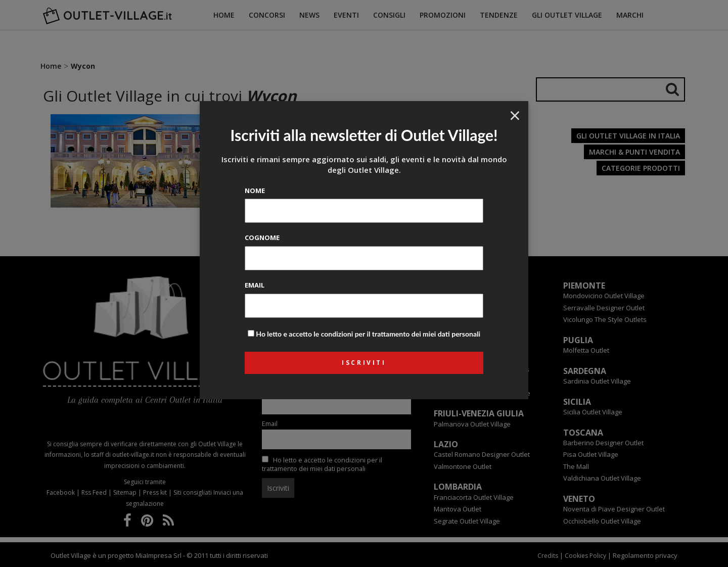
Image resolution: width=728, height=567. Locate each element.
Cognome (262, 238)
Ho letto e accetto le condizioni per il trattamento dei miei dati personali (368, 334)
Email (255, 285)
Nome (255, 191)
